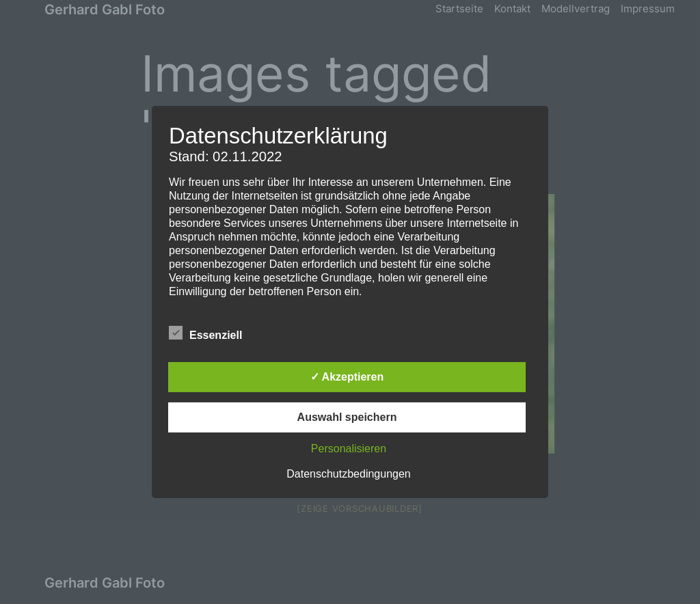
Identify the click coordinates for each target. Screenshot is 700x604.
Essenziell (205, 333)
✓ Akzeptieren (347, 377)
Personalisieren (349, 449)
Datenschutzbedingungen (348, 474)
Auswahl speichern (347, 417)
